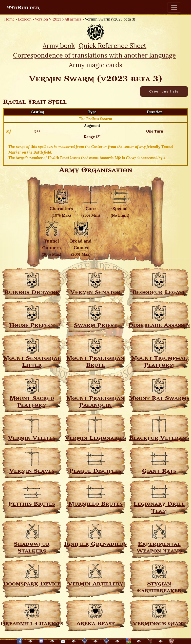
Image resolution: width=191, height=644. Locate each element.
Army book (59, 46)
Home (9, 19)
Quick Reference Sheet (112, 46)
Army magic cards (96, 65)
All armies (73, 19)
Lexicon (25, 19)
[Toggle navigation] (174, 8)
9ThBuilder (23, 8)
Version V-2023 (48, 19)
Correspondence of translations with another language (95, 55)
